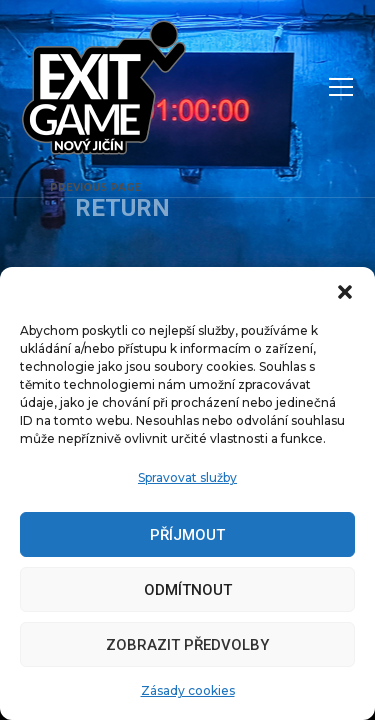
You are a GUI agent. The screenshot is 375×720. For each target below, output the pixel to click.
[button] (345, 292)
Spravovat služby (187, 477)
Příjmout (187, 535)
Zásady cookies (188, 690)
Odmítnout (188, 590)
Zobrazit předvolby (187, 645)
